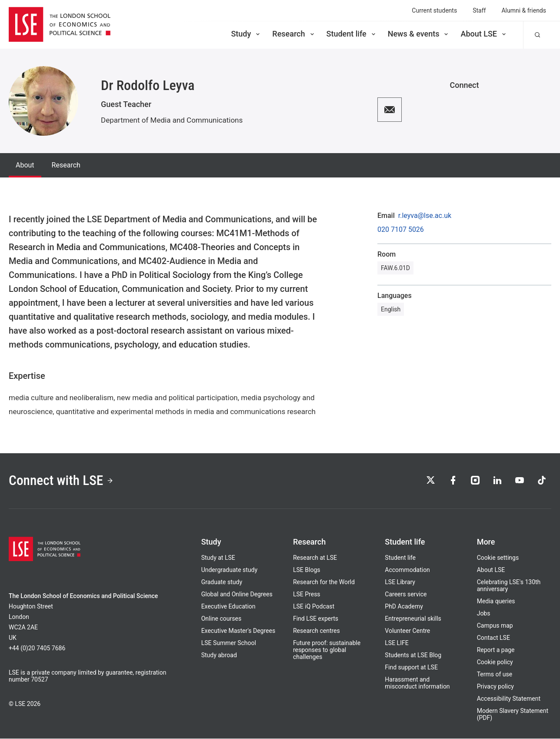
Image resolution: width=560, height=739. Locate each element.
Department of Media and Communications (172, 120)
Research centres (317, 631)
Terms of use (495, 675)
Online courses (221, 619)
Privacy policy (495, 687)
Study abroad (219, 655)
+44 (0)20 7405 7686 (37, 649)
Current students (434, 10)
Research (294, 34)
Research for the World (324, 582)
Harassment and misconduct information (417, 683)
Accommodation (407, 570)
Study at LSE (218, 558)
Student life (352, 34)
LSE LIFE (397, 643)
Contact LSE (493, 638)
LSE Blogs (307, 570)
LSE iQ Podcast (314, 607)
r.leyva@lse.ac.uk (425, 216)
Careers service (406, 595)
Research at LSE (315, 558)
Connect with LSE (62, 481)
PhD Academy (404, 607)
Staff (479, 10)
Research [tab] (66, 165)
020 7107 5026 (401, 230)
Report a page (496, 650)
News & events (419, 34)
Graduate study (222, 582)
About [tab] (25, 165)
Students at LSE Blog (413, 655)
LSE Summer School (229, 643)
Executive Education (228, 607)
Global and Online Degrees (237, 595)
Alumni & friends (524, 10)
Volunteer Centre (407, 631)
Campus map (495, 626)
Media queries (496, 602)
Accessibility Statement (509, 699)
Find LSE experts (316, 619)
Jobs (484, 614)
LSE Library (400, 582)
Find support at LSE (411, 668)
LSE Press (307, 595)
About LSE (484, 34)
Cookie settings (498, 558)
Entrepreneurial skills (413, 619)
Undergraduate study (229, 570)
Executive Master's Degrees (238, 631)
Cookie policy (495, 662)
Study (246, 34)
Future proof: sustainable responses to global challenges (327, 650)
